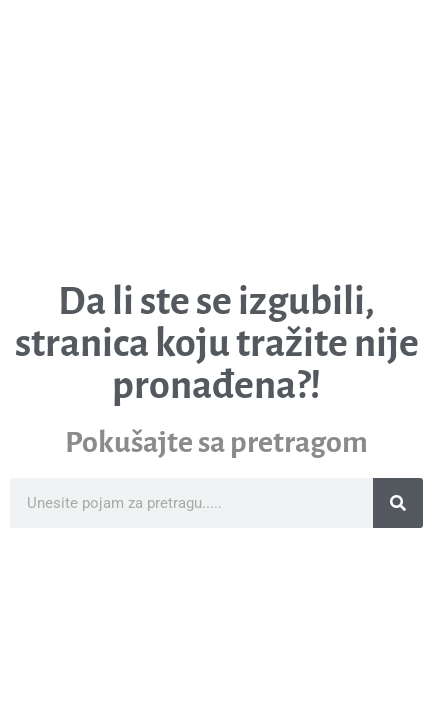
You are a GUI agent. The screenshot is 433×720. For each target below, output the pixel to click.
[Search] (398, 503)
